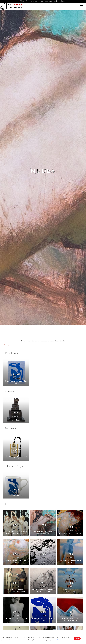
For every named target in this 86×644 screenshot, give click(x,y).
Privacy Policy (62, 640)
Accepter (77, 639)
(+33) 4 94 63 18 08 (30, 1)
